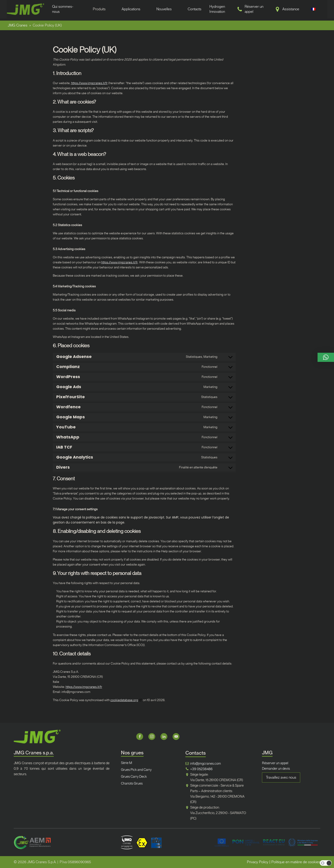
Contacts (195, 9)
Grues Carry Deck (134, 777)
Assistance (291, 9)
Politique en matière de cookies (296, 862)
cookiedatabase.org (124, 700)
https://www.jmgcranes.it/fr (89, 83)
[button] (326, 357)
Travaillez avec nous (281, 777)
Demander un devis (276, 769)
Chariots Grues (132, 783)
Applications (131, 9)
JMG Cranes (18, 25)
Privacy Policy (258, 862)
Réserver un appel (275, 763)
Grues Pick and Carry (136, 770)
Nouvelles (164, 9)
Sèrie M (127, 763)
